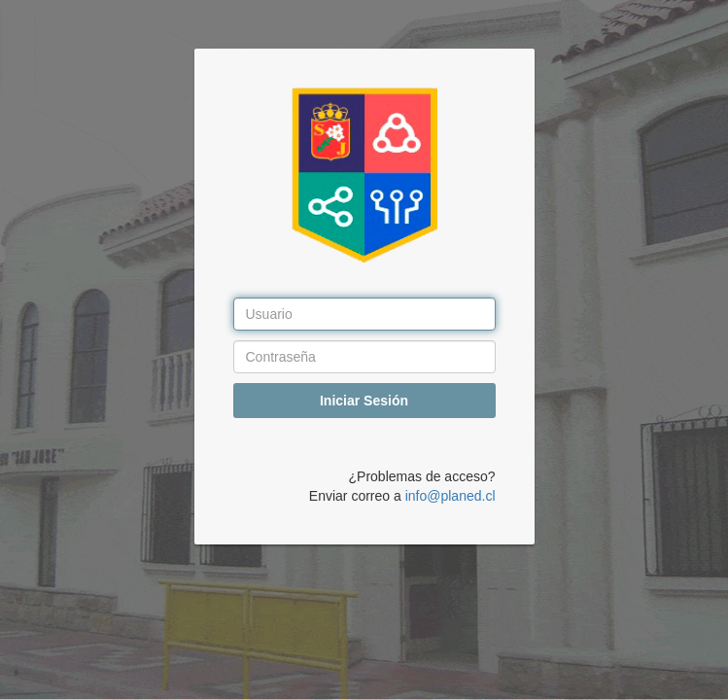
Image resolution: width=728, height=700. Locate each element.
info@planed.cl (451, 496)
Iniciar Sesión (364, 401)
